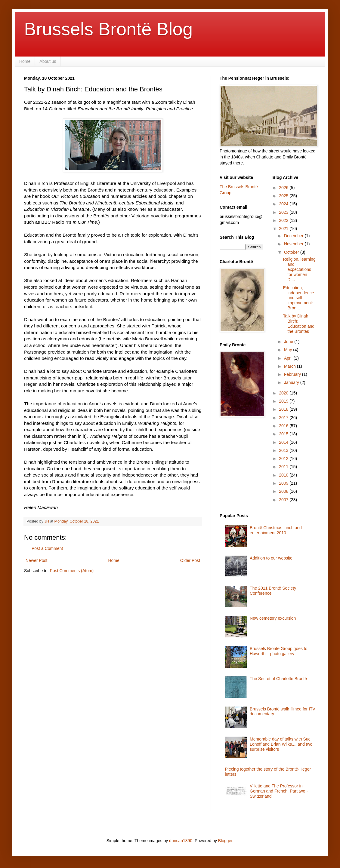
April (289, 358)
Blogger (225, 841)
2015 (284, 434)
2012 (284, 459)
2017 (284, 418)
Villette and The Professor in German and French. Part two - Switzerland (279, 791)
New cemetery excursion (273, 618)
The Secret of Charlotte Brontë (278, 679)
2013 (284, 450)
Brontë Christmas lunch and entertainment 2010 (276, 530)
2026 (284, 188)
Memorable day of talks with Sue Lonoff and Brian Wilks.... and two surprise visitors (281, 744)
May (289, 350)
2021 (284, 229)
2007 (284, 500)
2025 (284, 196)
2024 (284, 204)
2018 (284, 409)
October (292, 252)
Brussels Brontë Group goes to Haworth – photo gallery (278, 651)
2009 (284, 483)
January (292, 382)
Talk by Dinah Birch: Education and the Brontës (299, 324)
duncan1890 (181, 841)
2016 (284, 426)
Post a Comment (47, 548)
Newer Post (36, 560)
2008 (284, 491)
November (294, 244)
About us (48, 61)
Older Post (190, 560)
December (294, 236)
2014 (284, 442)
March (291, 366)
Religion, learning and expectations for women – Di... (299, 269)
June (289, 342)
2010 (284, 475)
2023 (284, 212)
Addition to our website (271, 558)
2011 (284, 467)
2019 (284, 401)
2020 (284, 393)
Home (25, 61)
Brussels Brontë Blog (108, 29)
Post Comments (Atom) (72, 571)
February (293, 374)
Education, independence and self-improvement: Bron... (298, 298)
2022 (284, 220)
